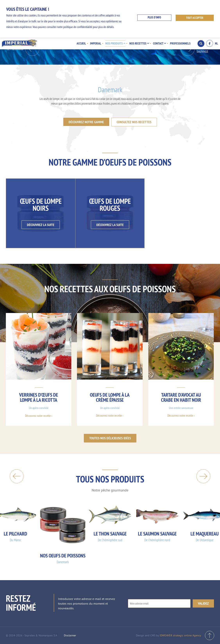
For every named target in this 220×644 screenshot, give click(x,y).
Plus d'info (154, 18)
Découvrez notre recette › (39, 415)
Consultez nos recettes (134, 122)
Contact (160, 43)
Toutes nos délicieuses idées (110, 438)
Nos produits (116, 43)
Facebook (210, 43)
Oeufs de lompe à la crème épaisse (110, 397)
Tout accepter (195, 18)
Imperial (96, 43)
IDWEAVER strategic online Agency (180, 635)
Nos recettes (140, 43)
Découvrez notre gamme (86, 122)
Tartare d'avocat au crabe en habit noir (181, 397)
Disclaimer (70, 635)
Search (201, 43)
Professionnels (180, 43)
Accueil (82, 43)
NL (216, 43)
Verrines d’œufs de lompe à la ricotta (39, 397)
